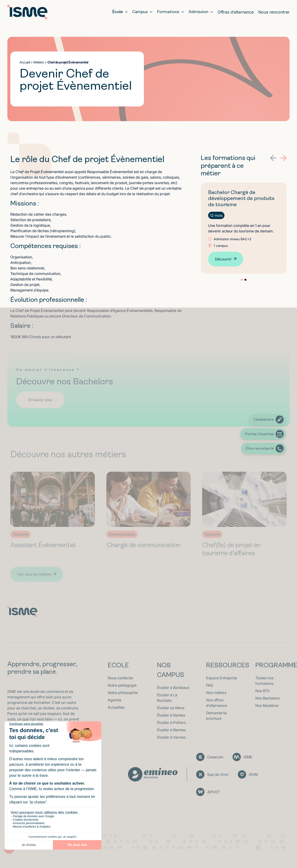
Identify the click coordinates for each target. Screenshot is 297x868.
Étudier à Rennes (171, 730)
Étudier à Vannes (171, 737)
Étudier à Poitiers (171, 722)
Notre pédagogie (122, 685)
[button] (273, 158)
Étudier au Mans (171, 708)
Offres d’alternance (236, 12)
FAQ (210, 685)
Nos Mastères (267, 705)
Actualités (116, 707)
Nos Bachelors (268, 698)
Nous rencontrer (274, 12)
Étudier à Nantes (171, 715)
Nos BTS (262, 691)
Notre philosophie (123, 693)
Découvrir (223, 259)
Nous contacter (121, 678)
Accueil (25, 62)
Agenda (114, 700)
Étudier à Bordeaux (173, 688)
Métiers (39, 62)
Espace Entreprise (222, 678)
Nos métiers (216, 693)
